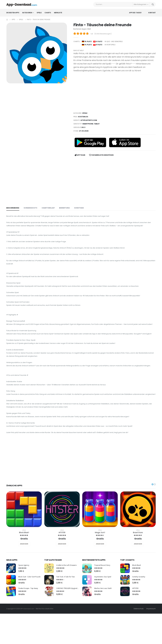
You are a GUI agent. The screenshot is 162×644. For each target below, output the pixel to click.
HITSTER (62, 565)
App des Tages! (135, 15)
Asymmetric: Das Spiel (103, 610)
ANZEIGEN (24, 577)
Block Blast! (24, 565)
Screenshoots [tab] (31, 208)
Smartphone (88, 125)
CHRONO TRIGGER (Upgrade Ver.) (70, 621)
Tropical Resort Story (103, 598)
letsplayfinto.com (89, 121)
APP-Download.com (28, 642)
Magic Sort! (100, 565)
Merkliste (58, 15)
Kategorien (27, 15)
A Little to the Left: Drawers (68, 598)
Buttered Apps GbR (83, 31)
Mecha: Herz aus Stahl (103, 621)
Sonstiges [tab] (81, 208)
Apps (13, 21)
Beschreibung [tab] (13, 208)
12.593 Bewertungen (103, 36)
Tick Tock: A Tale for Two (67, 610)
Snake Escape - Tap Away (29, 621)
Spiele (39, 15)
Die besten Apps (13, 15)
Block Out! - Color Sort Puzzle (31, 610)
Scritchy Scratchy (130, 609)
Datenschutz (138, 642)
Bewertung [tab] (66, 208)
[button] (153, 517)
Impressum (151, 642)
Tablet (98, 125)
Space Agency (24, 598)
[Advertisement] (115, 93)
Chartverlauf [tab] (49, 208)
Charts (48, 15)
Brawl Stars (138, 565)
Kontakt (152, 15)
